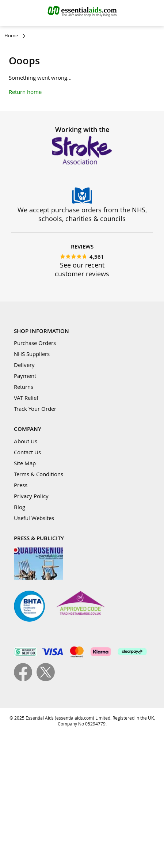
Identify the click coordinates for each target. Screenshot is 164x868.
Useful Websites (34, 518)
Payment (25, 376)
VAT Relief (26, 398)
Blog (20, 507)
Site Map (25, 463)
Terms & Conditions (39, 474)
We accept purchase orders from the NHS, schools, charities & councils (82, 214)
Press (21, 485)
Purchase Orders (35, 343)
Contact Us (27, 452)
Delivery (24, 365)
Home (11, 36)
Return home (25, 92)
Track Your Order (35, 409)
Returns (24, 387)
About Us (26, 441)
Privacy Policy (31, 496)
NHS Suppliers (32, 354)
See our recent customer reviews (82, 269)
